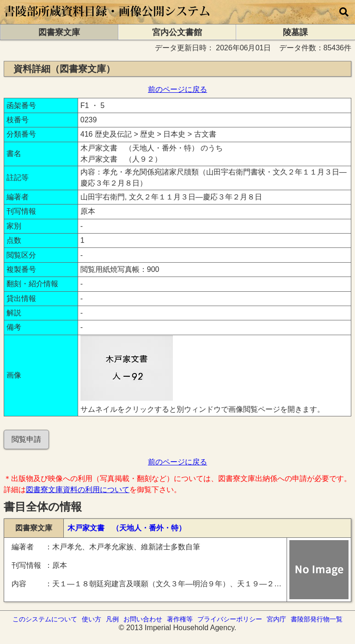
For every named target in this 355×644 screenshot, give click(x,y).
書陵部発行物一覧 (317, 619)
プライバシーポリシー (230, 619)
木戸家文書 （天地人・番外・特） (127, 528)
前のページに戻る (177, 89)
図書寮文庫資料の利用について (78, 490)
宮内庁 (276, 619)
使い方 (92, 619)
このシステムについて (45, 619)
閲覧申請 (26, 439)
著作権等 (180, 619)
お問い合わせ (143, 619)
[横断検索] (344, 12)
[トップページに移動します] (107, 20)
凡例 (112, 619)
